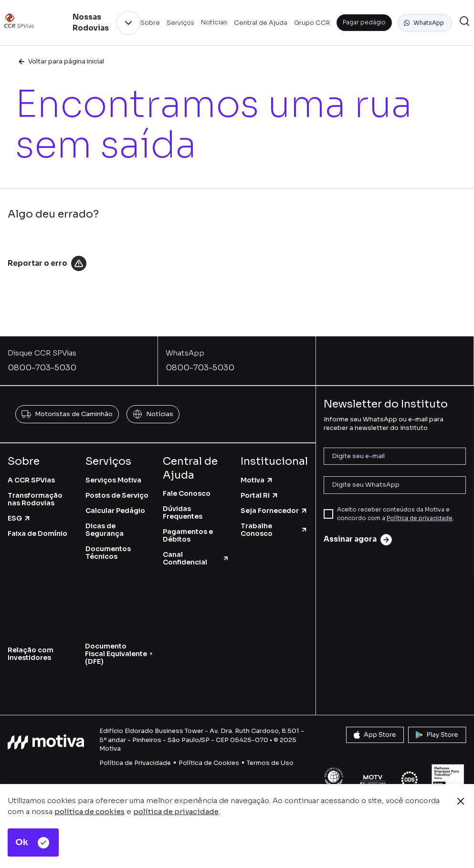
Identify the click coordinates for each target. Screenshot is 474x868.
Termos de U (266, 763)
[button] (425, 23)
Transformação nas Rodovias (35, 499)
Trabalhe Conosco (274, 530)
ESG (19, 518)
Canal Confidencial (196, 558)
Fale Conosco (187, 493)
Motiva (257, 480)
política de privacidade (176, 811)
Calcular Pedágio (115, 511)
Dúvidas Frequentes (183, 512)
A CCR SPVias (31, 480)
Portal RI (260, 495)
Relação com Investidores (31, 654)
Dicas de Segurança (105, 530)
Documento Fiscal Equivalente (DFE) (119, 654)
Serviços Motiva (113, 480)
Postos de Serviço (117, 495)
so (290, 763)
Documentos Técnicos (108, 553)
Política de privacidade (420, 518)
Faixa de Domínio (37, 533)
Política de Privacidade (135, 763)
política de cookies (90, 811)
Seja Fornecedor (274, 511)
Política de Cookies (209, 763)
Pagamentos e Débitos (188, 535)
